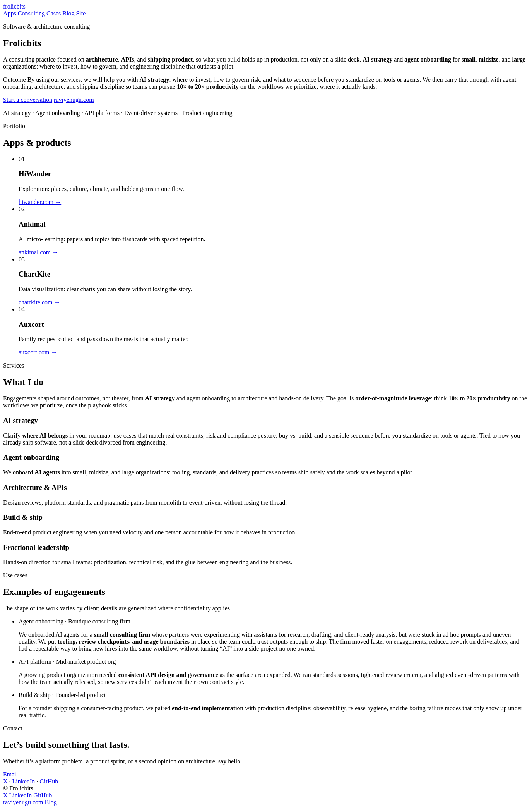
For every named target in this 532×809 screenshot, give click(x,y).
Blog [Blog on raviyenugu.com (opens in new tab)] (68, 13)
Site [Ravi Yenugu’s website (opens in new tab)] (81, 13)
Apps (10, 13)
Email (10, 774)
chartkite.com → (39, 302)
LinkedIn (24, 781)
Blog (51, 802)
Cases (54, 13)
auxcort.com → (38, 352)
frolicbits (14, 6)
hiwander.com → (40, 202)
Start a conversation (28, 100)
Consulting (31, 13)
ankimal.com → (38, 252)
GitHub (49, 781)
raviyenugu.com (74, 100)
